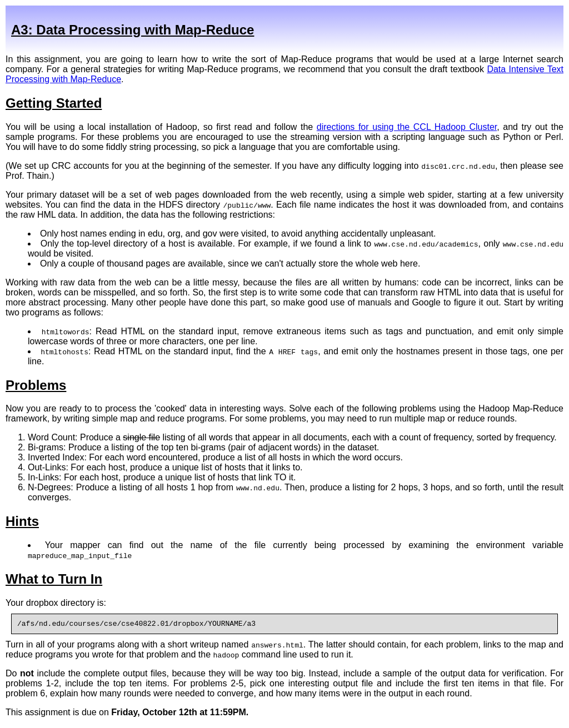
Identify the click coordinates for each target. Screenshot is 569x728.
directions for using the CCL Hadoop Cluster (407, 127)
